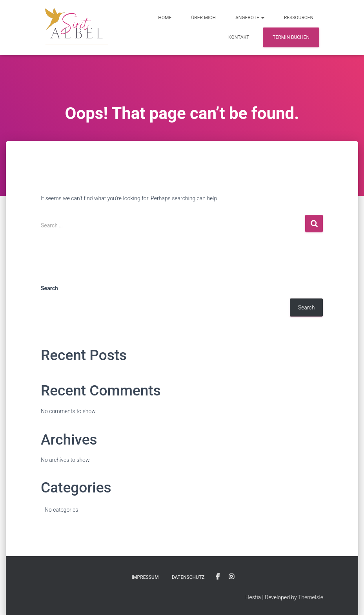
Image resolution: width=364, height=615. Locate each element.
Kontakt (239, 37)
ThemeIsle (311, 597)
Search (49, 288)
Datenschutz (188, 577)
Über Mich (203, 18)
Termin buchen (291, 37)
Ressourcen (299, 18)
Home (165, 18)
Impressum (145, 577)
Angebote (250, 18)
